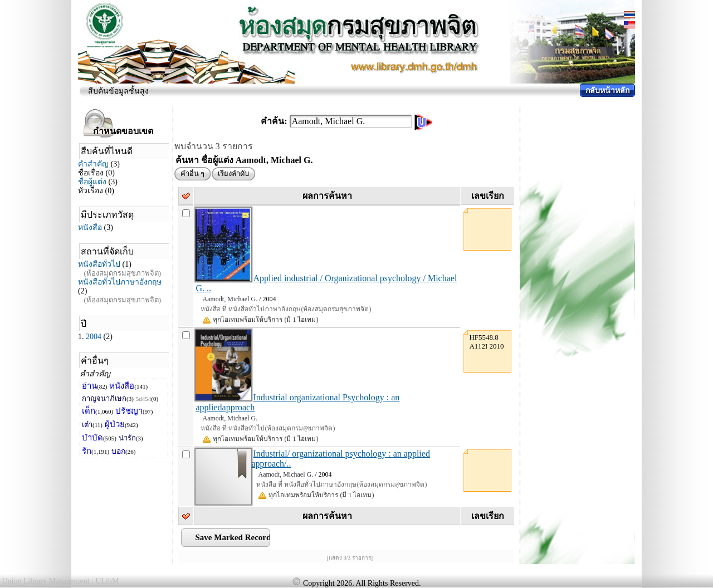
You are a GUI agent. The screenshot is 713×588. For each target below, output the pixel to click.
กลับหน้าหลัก (607, 90)
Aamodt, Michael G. (230, 299)
